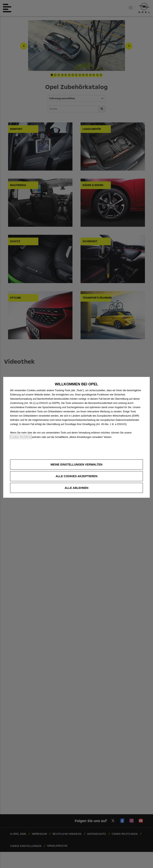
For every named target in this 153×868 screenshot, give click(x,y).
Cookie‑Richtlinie (21, 437)
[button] (76, 465)
